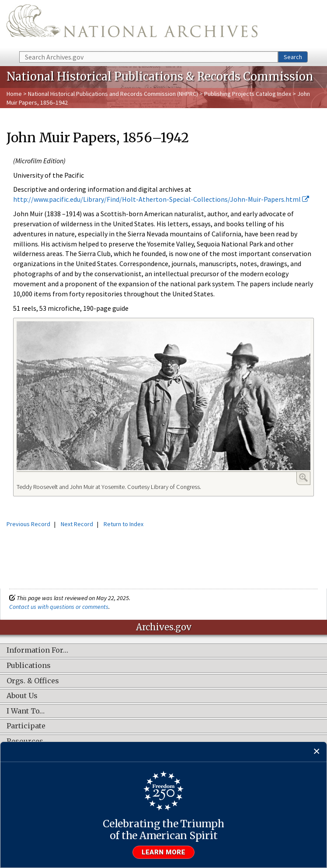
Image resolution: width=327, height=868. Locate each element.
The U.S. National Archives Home (132, 25)
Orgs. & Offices (33, 681)
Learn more (163, 852)
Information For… (37, 650)
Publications (29, 666)
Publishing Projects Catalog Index (248, 94)
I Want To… (26, 711)
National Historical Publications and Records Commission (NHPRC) (113, 94)
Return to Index (123, 524)
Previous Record (28, 524)
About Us (22, 696)
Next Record (77, 524)
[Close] (317, 752)
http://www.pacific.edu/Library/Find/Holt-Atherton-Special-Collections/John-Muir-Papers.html (161, 199)
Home (14, 94)
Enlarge (303, 478)
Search (293, 57)
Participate (26, 726)
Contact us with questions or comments (59, 607)
